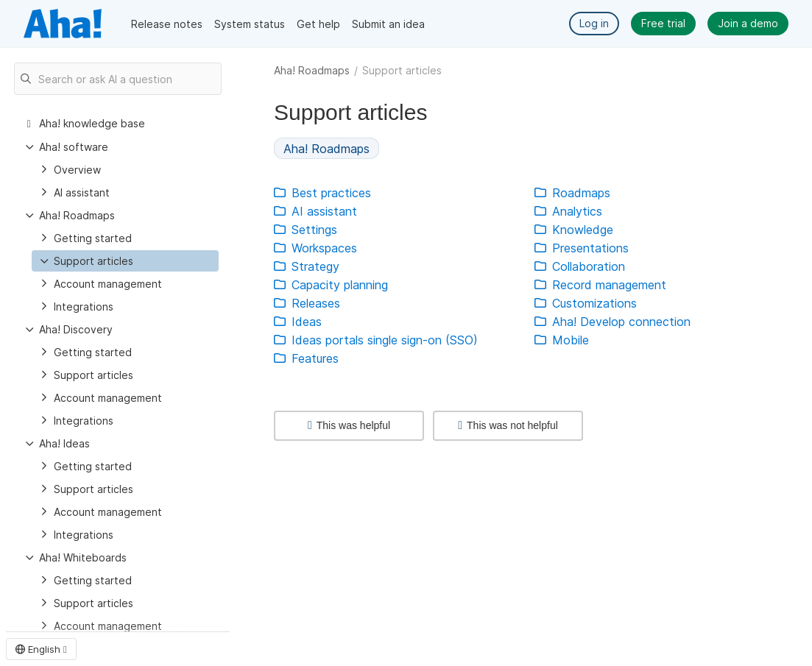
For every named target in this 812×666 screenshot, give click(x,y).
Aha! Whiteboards (83, 557)
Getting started (93, 238)
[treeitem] (125, 261)
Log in (594, 23)
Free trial (663, 23)
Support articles (93, 261)
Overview (77, 170)
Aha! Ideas (64, 443)
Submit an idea (388, 24)
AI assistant (82, 192)
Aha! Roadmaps (312, 70)
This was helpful (349, 425)
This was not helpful (508, 425)
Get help (318, 24)
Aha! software (74, 147)
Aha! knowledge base (92, 123)
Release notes (167, 24)
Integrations (84, 307)
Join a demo (748, 23)
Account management (108, 284)
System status (250, 24)
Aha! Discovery (76, 329)
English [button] (41, 649)
